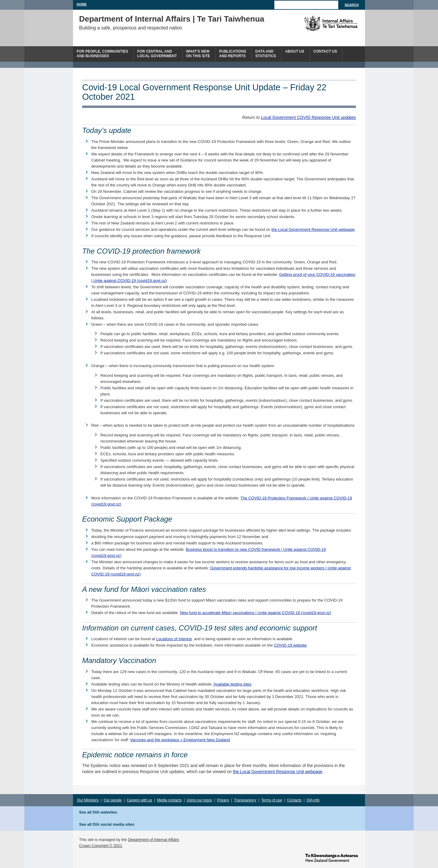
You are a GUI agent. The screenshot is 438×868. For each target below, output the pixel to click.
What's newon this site (198, 54)
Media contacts (170, 800)
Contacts (294, 800)
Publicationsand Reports (233, 54)
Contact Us (325, 51)
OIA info (313, 800)
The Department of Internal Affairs (317, 23)
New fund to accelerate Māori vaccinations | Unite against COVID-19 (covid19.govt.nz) (256, 613)
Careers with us (139, 800)
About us (295, 51)
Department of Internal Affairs (154, 840)
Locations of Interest (174, 639)
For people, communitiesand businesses (102, 54)
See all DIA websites (98, 812)
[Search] (306, 5)
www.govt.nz (332, 857)
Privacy (223, 800)
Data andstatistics (266, 54)
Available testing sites (233, 684)
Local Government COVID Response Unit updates (308, 117)
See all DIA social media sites (107, 824)
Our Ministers (88, 800)
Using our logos (199, 800)
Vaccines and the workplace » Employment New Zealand (180, 740)
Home (82, 4)
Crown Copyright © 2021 (101, 846)
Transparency (245, 800)
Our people (113, 800)
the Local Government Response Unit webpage (313, 229)
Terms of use (272, 800)
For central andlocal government (157, 54)
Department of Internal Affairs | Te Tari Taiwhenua (172, 19)
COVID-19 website (290, 645)
